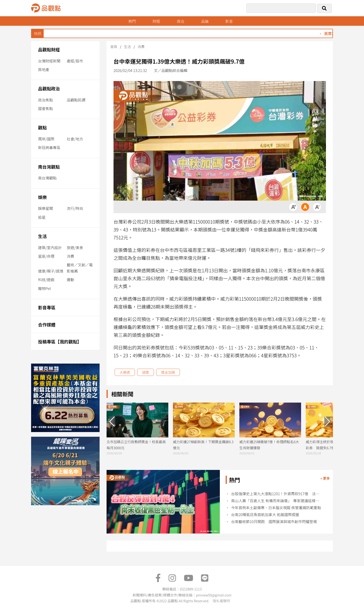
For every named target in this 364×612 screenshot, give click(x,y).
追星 (42, 217)
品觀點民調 (76, 100)
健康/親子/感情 (51, 271)
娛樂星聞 (45, 208)
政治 (181, 21)
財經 (156, 21)
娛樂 (42, 197)
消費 (71, 256)
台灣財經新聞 (49, 61)
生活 (42, 236)
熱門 (132, 21)
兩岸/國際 (46, 139)
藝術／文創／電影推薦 (80, 268)
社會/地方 (75, 139)
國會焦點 (45, 108)
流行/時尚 (75, 208)
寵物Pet (44, 288)
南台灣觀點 (49, 167)
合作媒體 (47, 324)
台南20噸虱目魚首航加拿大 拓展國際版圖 (265, 515)
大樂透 (125, 372)
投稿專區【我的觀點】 (60, 341)
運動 (71, 280)
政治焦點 (45, 100)
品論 (205, 21)
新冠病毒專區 (49, 147)
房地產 (44, 69)
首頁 (114, 47)
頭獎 (146, 372)
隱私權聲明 (221, 601)
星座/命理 (46, 256)
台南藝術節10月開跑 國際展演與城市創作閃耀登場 (274, 522)
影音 (229, 21)
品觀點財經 (49, 49)
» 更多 (325, 478)
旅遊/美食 (75, 247)
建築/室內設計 (50, 247)
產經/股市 (75, 61)
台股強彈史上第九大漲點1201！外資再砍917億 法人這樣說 (277, 494)
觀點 (42, 127)
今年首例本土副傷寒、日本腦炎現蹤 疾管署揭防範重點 (276, 508)
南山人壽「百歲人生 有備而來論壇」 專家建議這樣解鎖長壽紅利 (277, 501)
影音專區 (47, 307)
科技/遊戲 (46, 280)
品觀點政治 (49, 88)
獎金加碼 (168, 372)
